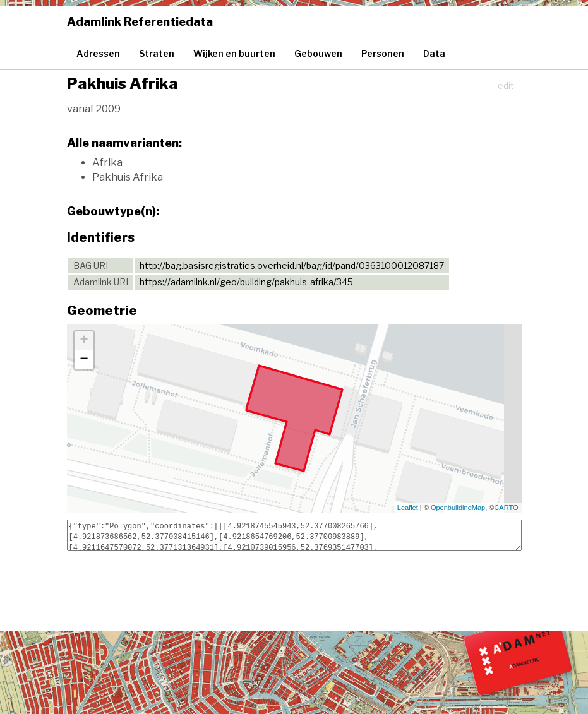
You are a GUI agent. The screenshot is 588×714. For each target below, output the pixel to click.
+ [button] (84, 341)
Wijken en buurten (234, 53)
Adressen (98, 53)
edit (506, 86)
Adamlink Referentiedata (140, 22)
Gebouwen (318, 53)
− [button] (84, 360)
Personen (383, 53)
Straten (157, 53)
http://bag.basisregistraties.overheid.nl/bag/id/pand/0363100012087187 (292, 265)
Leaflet (408, 508)
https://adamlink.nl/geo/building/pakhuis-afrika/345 (246, 282)
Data (434, 53)
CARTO (506, 508)
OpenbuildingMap (458, 508)
